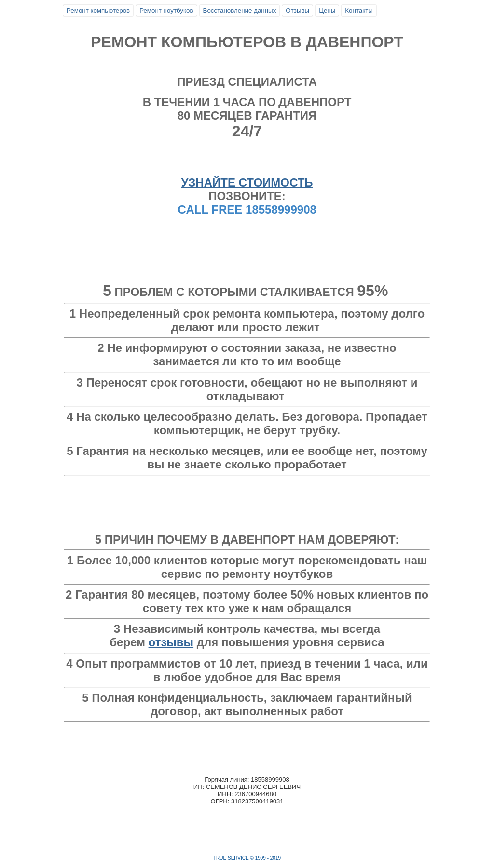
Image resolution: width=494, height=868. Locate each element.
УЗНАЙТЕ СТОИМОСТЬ (247, 182)
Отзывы (297, 10)
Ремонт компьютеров (98, 10)
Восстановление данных (240, 10)
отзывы (171, 642)
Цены (327, 10)
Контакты (359, 10)
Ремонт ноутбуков (166, 10)
